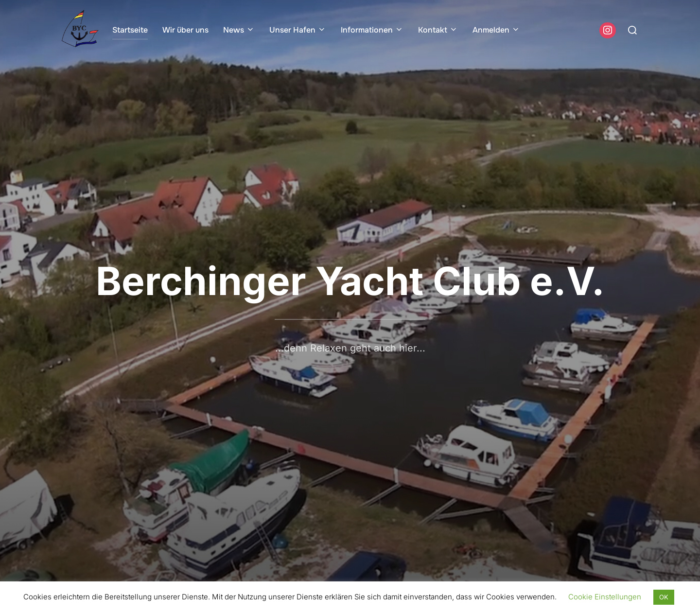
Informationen (372, 30)
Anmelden (496, 30)
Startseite (130, 30)
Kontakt (438, 30)
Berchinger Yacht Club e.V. (350, 281)
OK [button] (664, 597)
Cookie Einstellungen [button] (605, 597)
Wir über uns (185, 30)
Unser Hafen (298, 30)
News (239, 30)
